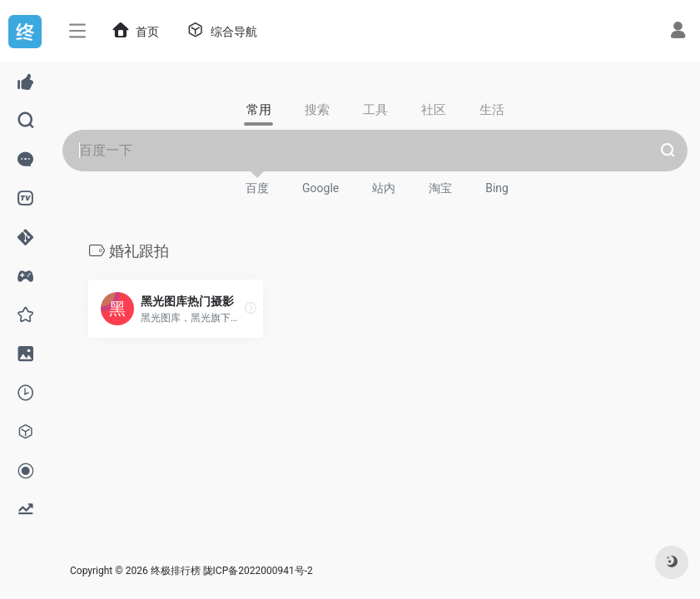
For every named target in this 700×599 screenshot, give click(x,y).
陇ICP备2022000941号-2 (259, 571)
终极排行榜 (176, 571)
